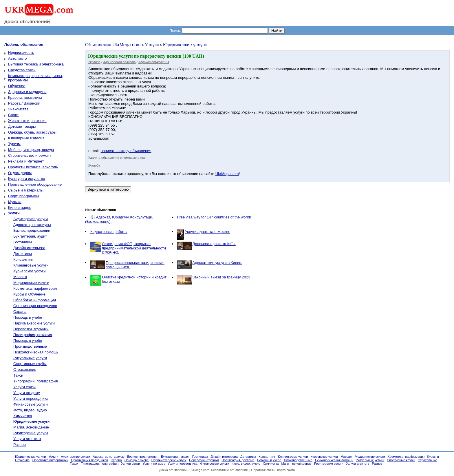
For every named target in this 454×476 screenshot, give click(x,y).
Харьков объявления (154, 62)
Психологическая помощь (36, 352)
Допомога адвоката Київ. (214, 244)
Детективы (23, 254)
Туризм (14, 144)
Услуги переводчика (31, 399)
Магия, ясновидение (31, 427)
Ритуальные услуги (30, 358)
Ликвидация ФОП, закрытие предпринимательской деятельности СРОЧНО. (134, 248)
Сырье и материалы (26, 190)
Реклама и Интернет (26, 161)
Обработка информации (35, 300)
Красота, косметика (25, 97)
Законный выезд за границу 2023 (221, 277)
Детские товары (22, 126)
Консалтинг (23, 259)
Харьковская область (119, 62)
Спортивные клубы (30, 364)
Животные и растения (27, 121)
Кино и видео (20, 208)
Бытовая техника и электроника (36, 64)
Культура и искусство (26, 179)
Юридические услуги (185, 45)
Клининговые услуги (31, 265)
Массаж (20, 277)
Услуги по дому (27, 393)
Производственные (30, 346)
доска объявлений (27, 22)
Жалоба (94, 165)
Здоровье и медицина (27, 92)
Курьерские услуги (30, 271)
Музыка (15, 202)
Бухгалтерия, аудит (30, 236)
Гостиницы (23, 242)
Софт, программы (24, 196)
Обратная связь (263, 470)
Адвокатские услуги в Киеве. (217, 263)
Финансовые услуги (31, 404)
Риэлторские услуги (31, 433)
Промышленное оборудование (35, 184)
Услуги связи (24, 387)
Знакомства (18, 109)
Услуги (152, 45)
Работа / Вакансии (24, 103)
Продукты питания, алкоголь (33, 167)
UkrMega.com (227, 174)
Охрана (20, 312)
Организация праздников (35, 306)
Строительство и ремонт (30, 155)
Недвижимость (21, 53)
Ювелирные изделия (26, 138)
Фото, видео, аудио (30, 410)
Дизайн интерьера (29, 248)
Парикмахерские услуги (34, 323)
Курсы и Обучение (29, 294)
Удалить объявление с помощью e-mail (117, 158)
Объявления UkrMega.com (113, 45)
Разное (20, 445)
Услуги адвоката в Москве (208, 232)
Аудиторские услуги (31, 219)
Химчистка (23, 416)
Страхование (25, 370)
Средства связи (22, 70)
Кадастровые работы (109, 232)
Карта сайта (286, 470)
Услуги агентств (27, 439)
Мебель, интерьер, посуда (31, 150)
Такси (18, 375)
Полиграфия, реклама (33, 335)
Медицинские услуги (31, 283)
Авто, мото (17, 58)
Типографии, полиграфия (36, 381)
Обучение (17, 86)
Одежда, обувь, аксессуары (32, 132)
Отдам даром (20, 173)
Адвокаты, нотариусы (32, 225)
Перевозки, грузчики (31, 329)
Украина (94, 62)
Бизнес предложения (32, 230)
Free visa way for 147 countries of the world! (214, 217)
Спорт (13, 115)
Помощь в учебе (28, 317)
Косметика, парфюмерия (35, 288)
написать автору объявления (126, 151)
